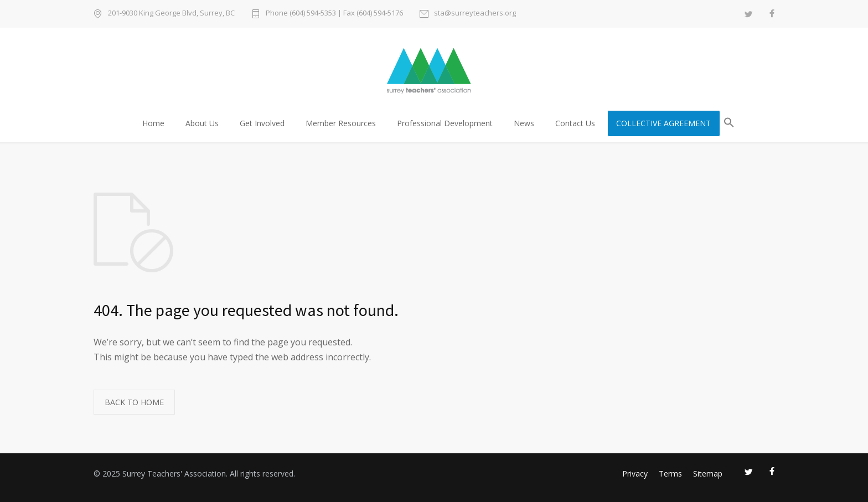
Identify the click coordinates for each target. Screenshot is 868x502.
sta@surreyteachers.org (475, 14)
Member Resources (341, 123)
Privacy (635, 473)
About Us (202, 123)
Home (153, 123)
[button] (729, 124)
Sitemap (708, 473)
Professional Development (445, 123)
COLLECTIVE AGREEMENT (663, 123)
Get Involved (262, 123)
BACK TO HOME (134, 402)
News (524, 123)
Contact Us (575, 123)
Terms (670, 473)
